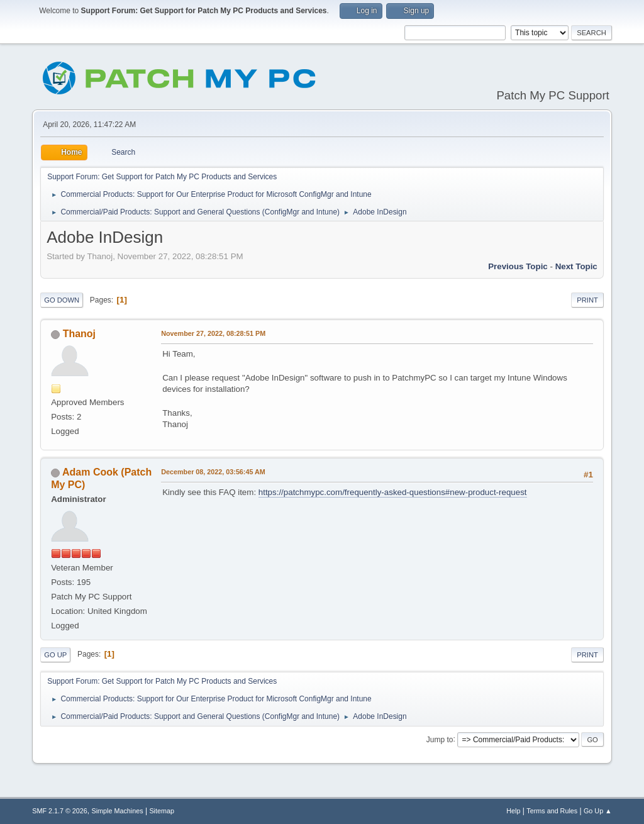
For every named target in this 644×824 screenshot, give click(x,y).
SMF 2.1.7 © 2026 (60, 811)
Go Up (55, 655)
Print (587, 300)
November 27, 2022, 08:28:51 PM (213, 333)
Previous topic (518, 266)
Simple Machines (118, 811)
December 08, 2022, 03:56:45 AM (213, 472)
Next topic (576, 266)
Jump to (440, 739)
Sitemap (162, 811)
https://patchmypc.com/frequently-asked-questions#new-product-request (393, 492)
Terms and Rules (552, 811)
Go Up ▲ (598, 811)
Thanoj (79, 334)
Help (513, 811)
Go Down (62, 300)
